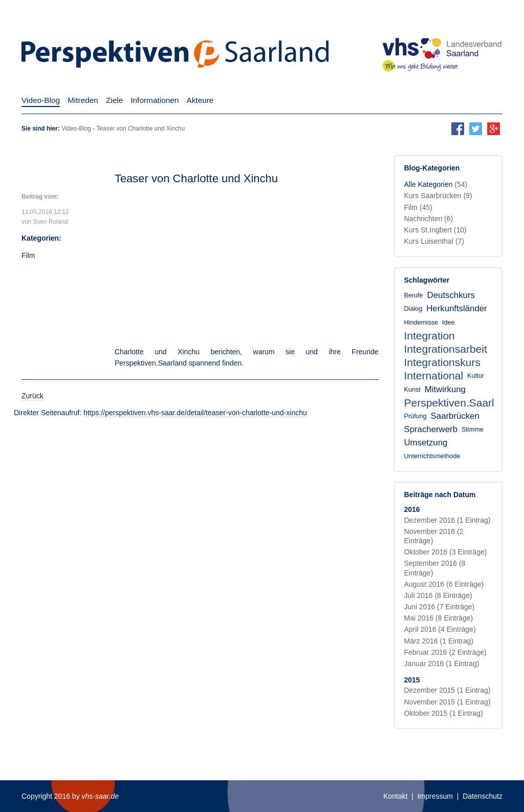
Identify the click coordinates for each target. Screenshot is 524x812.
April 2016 (440, 629)
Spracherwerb (431, 429)
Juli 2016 (438, 595)
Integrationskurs (442, 362)
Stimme (473, 430)
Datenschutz (483, 796)
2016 (412, 509)
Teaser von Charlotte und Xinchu (196, 178)
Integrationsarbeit (446, 349)
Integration (430, 336)
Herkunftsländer (456, 308)
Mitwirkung (445, 389)
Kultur (476, 376)
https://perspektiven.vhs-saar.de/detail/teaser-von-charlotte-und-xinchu (195, 413)
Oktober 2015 (444, 713)
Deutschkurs (451, 295)
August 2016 (444, 584)
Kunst (412, 390)
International (434, 376)
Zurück (32, 396)
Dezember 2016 (447, 520)
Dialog (413, 309)
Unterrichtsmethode (432, 456)
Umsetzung (426, 443)
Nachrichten (429, 219)
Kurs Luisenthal (434, 241)
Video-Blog (76, 129)
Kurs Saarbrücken (438, 196)
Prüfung (416, 416)
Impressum (435, 796)
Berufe (414, 295)
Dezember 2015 (447, 690)
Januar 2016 (442, 664)
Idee (449, 323)
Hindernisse (421, 323)
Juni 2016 (440, 607)
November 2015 (447, 702)
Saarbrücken (455, 416)
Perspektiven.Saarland (458, 403)
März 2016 (439, 641)
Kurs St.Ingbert (435, 230)
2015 (412, 680)
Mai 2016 (439, 618)
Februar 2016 (445, 652)
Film (28, 255)
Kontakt (395, 796)
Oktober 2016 (446, 552)
